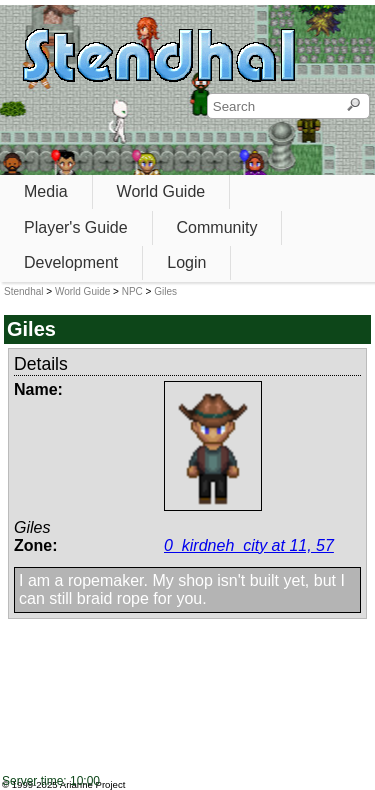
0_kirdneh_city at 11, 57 (249, 545)
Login (186, 262)
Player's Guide (76, 227)
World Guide (161, 191)
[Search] (353, 106)
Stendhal (23, 291)
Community (217, 227)
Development (71, 262)
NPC (132, 291)
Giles (165, 291)
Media (46, 191)
